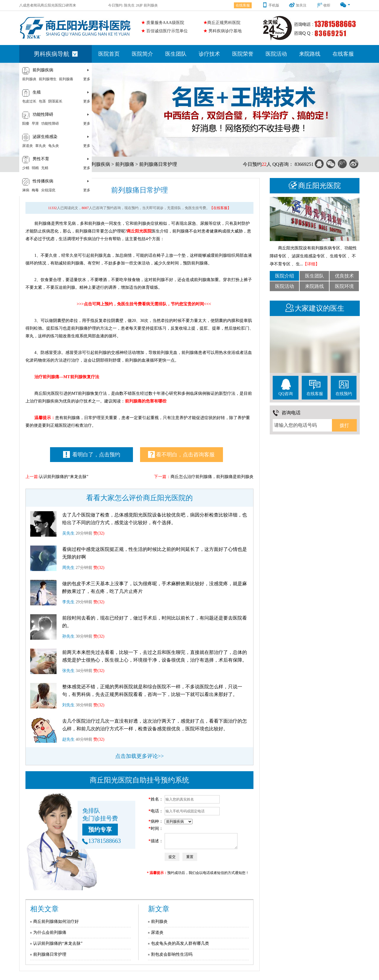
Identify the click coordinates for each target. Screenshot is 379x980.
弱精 (35, 168)
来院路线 (310, 54)
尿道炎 (28, 146)
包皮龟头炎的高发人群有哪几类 (180, 943)
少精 (26, 168)
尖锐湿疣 (48, 190)
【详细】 (311, 264)
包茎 (42, 101)
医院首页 (109, 54)
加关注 (298, 5)
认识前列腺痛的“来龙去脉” (64, 477)
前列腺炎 (29, 79)
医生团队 (176, 54)
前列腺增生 (48, 79)
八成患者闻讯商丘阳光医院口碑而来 (48, 5)
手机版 (270, 5)
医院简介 (142, 54)
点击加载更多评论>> (139, 756)
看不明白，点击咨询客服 (181, 454)
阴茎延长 (55, 101)
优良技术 (344, 276)
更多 (87, 79)
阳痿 (26, 123)
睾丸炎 (41, 146)
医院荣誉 (243, 54)
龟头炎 (54, 146)
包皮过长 (29, 101)
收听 (323, 5)
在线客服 (243, 5)
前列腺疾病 (98, 164)
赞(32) (99, 533)
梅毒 (35, 190)
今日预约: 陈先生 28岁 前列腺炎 (133, 5)
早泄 (35, 123)
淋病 (26, 190)
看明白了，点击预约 (92, 454)
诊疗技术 (209, 54)
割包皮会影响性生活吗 (172, 954)
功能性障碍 (50, 123)
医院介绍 (285, 276)
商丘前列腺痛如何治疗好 (56, 922)
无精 (45, 168)
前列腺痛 (66, 79)
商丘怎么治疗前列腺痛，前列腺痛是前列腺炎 (212, 477)
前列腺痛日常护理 (158, 164)
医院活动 (276, 54)
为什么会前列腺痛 (50, 932)
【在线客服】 (220, 208)
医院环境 (344, 286)
